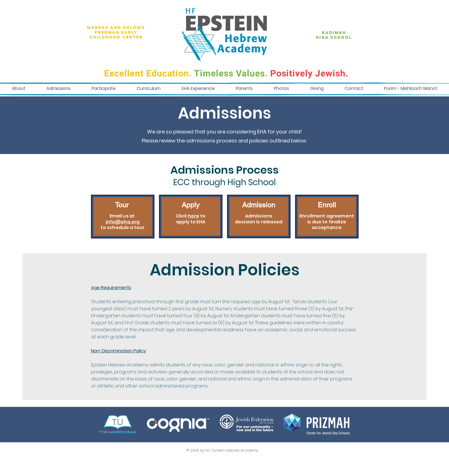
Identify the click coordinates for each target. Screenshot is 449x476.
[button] (18, 88)
